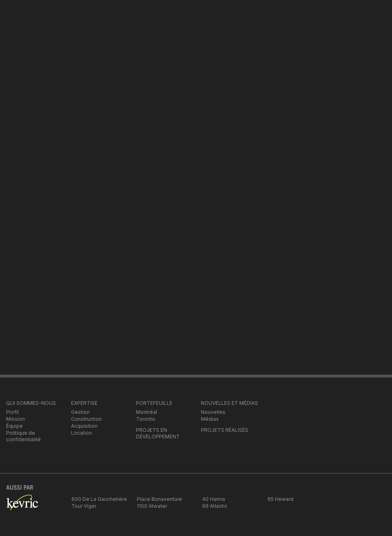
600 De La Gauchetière (99, 499)
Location (81, 433)
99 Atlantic (215, 506)
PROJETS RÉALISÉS (225, 430)
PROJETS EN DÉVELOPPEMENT (158, 433)
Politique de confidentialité (23, 436)
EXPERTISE (84, 403)
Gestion (80, 412)
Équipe (14, 426)
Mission (16, 419)
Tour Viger (84, 506)
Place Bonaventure (159, 499)
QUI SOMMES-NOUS (31, 403)
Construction (86, 419)
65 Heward (281, 499)
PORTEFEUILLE (154, 403)
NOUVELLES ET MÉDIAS (229, 403)
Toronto (146, 419)
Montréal (147, 412)
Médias (210, 419)
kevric (22, 507)
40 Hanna (214, 499)
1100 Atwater (152, 506)
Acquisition (84, 426)
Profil (12, 412)
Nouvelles (213, 412)
